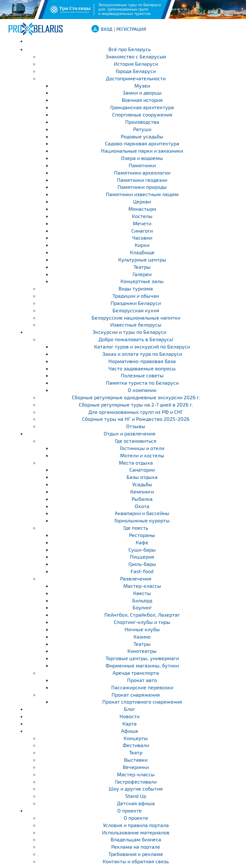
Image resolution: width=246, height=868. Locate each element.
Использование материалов (136, 832)
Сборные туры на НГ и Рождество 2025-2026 (136, 419)
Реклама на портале (136, 847)
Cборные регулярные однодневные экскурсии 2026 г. (136, 397)
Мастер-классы (136, 774)
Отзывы (136, 426)
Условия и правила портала (136, 825)
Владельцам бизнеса (136, 839)
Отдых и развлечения (130, 433)
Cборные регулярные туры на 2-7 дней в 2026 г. (136, 404)
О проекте (130, 810)
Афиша (130, 731)
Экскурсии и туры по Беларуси (129, 332)
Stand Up (136, 796)
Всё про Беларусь (130, 49)
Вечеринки (136, 767)
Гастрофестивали (136, 782)
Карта (130, 723)
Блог (130, 709)
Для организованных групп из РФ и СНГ (136, 412)
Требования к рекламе (136, 854)
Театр (136, 752)
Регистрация (131, 29)
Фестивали (136, 745)
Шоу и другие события (136, 788)
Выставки (136, 760)
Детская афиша (136, 803)
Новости (130, 716)
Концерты (136, 738)
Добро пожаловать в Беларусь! (136, 339)
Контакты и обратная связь (136, 861)
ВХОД (107, 29)
